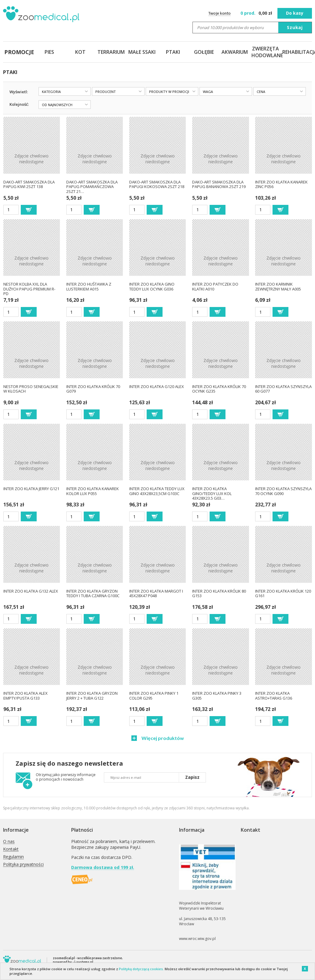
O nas (9, 842)
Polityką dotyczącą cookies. (141, 969)
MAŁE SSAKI (142, 52)
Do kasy (295, 13)
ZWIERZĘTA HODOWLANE (266, 52)
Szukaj (295, 27)
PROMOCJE (18, 52)
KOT (80, 52)
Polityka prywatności (23, 865)
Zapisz (192, 777)
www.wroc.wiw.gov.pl (197, 939)
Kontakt (11, 849)
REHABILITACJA (297, 52)
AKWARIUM (235, 52)
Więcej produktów (162, 738)
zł (257, 13)
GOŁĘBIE (204, 52)
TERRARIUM (111, 52)
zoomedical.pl (64, 958)
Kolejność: (19, 104)
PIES (49, 52)
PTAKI (173, 52)
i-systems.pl (84, 962)
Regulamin (13, 857)
